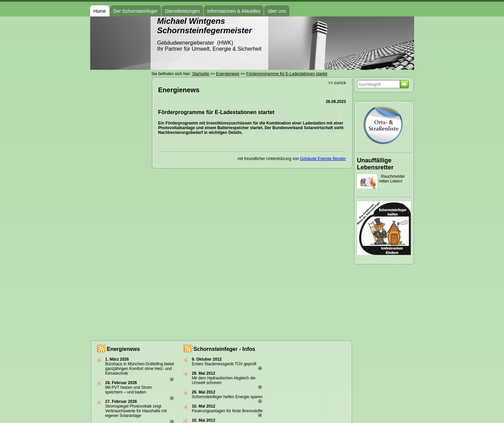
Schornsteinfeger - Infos (224, 349)
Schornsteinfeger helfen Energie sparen (227, 397)
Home (100, 11)
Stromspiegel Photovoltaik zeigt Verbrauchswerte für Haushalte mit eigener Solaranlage (136, 411)
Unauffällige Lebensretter (375, 164)
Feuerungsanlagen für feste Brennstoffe (227, 411)
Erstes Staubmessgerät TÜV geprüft (224, 364)
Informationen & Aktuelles (234, 11)
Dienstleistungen (182, 11)
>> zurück (337, 83)
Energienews (124, 349)
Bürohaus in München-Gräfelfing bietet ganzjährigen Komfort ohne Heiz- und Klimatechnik (140, 369)
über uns (277, 11)
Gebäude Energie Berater (323, 159)
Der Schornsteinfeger (135, 11)
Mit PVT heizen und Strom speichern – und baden (129, 390)
